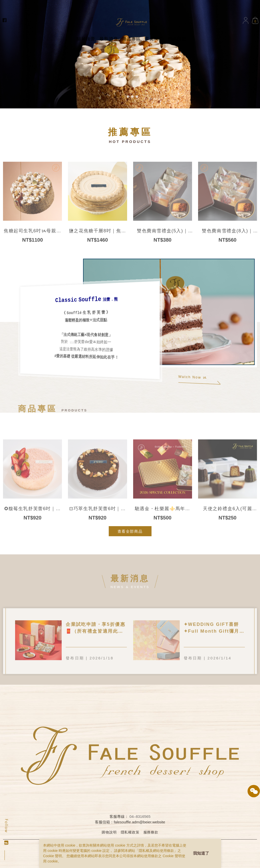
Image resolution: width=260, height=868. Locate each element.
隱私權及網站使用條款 (156, 851)
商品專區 (131, 39)
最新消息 (109, 39)
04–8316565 (140, 816)
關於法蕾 (86, 39)
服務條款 (151, 832)
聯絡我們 (177, 39)
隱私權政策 (130, 832)
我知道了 (201, 853)
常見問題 (154, 39)
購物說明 (109, 832)
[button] (123, 97)
